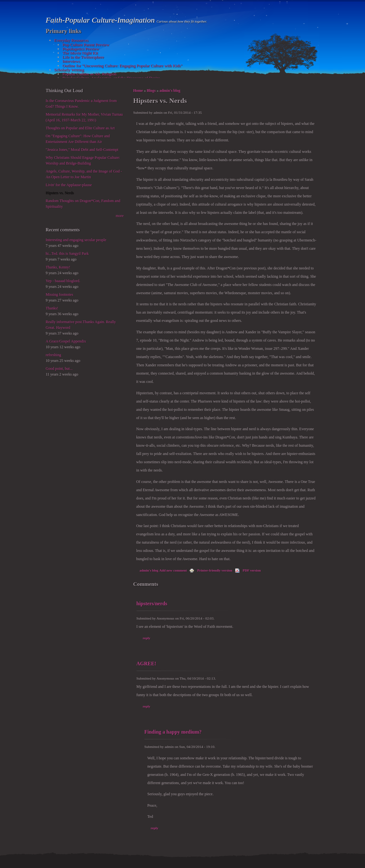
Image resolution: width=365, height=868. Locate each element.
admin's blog (170, 91)
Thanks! (52, 308)
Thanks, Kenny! (58, 267)
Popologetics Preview (81, 49)
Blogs (151, 91)
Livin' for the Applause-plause (69, 185)
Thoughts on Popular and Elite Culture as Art (80, 128)
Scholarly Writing (69, 70)
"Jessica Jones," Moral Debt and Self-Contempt (82, 150)
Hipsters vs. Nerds (60, 193)
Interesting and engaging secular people (76, 240)
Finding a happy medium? (173, 732)
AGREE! (146, 664)
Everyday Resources (71, 40)
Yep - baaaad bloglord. (63, 281)
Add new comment (173, 570)
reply (147, 638)
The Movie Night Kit (80, 53)
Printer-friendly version (211, 570)
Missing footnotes (60, 295)
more (120, 216)
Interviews (71, 61)
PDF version (248, 570)
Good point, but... (59, 369)
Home (138, 91)
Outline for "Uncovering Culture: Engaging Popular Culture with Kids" (122, 66)
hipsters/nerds (152, 604)
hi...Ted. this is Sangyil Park (67, 254)
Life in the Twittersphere (83, 57)
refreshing (54, 355)
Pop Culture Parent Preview (86, 45)
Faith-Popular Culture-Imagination (101, 20)
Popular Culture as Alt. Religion (89, 74)
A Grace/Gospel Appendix (66, 341)
